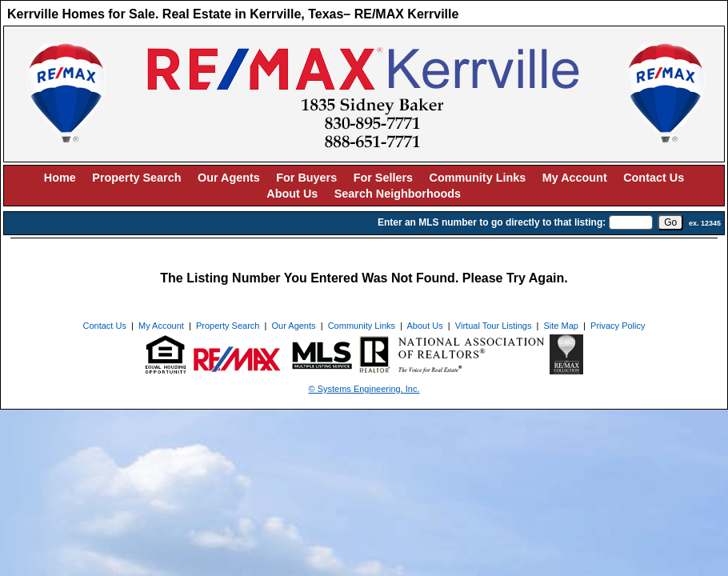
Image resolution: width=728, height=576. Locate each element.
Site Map (561, 326)
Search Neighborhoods (398, 194)
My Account (575, 178)
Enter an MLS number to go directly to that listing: (492, 222)
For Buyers (306, 178)
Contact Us (654, 178)
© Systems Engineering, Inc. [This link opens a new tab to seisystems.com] (364, 389)
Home (60, 178)
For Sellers (383, 178)
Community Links (478, 178)
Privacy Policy (618, 326)
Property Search (136, 178)
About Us (292, 194)
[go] (670, 222)
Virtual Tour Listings (494, 326)
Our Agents (229, 178)
